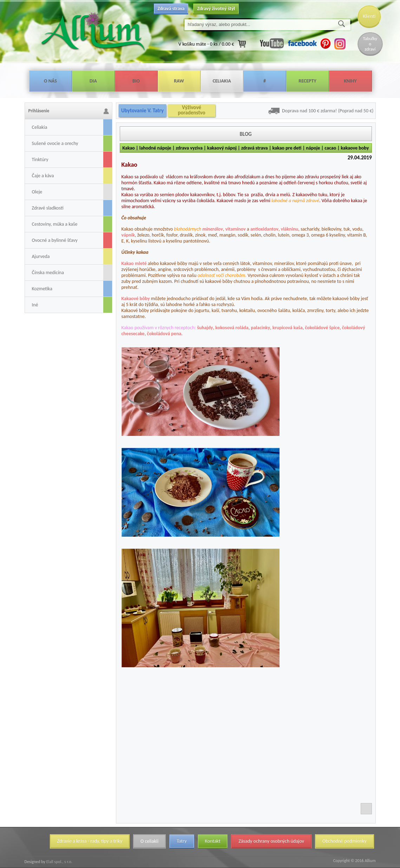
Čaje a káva (43, 176)
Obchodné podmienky (345, 841)
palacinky (260, 328)
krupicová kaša (288, 328)
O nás (50, 81)
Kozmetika (42, 289)
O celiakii (149, 841)
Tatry (182, 841)
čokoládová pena (164, 334)
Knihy (350, 81)
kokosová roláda (232, 328)
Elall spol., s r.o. (59, 862)
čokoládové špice (322, 328)
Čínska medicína (48, 273)
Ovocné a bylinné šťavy (55, 240)
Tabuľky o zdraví (370, 44)
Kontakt (213, 841)
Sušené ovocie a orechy (55, 143)
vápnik (128, 235)
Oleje (37, 192)
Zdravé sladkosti (48, 208)
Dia (93, 81)
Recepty (307, 81)
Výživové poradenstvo (191, 110)
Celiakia (222, 81)
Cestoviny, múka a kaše (55, 224)
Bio (136, 81)
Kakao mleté (134, 263)
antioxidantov (264, 229)
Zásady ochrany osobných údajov (271, 841)
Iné (35, 305)
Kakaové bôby (136, 299)
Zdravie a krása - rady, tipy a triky (90, 841)
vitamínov (235, 229)
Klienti (369, 16)
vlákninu (290, 229)
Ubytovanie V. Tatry (142, 111)
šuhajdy (205, 328)
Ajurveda (41, 256)
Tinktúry (40, 160)
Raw (179, 81)
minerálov (213, 229)
